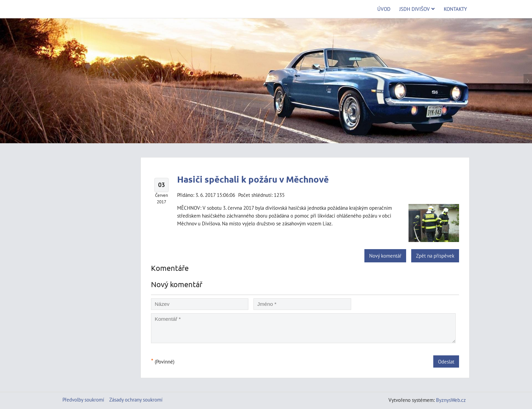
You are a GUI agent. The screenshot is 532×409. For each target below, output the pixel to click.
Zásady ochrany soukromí (136, 399)
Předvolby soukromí (83, 399)
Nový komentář (385, 256)
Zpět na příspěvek (435, 256)
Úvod (384, 9)
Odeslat (446, 361)
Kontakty (455, 9)
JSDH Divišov (417, 9)
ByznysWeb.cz (451, 400)
